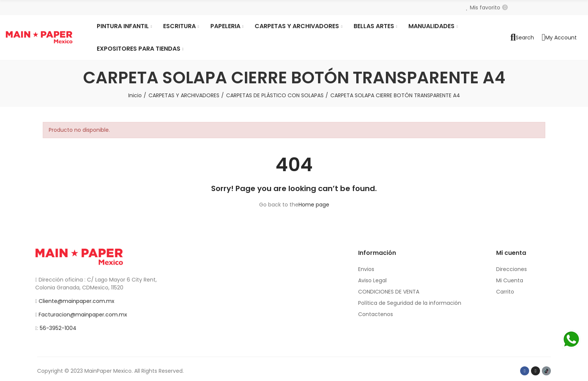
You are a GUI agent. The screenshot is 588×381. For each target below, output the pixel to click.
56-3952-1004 (58, 328)
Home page (314, 205)
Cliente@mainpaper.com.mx (76, 301)
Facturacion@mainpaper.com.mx (83, 315)
